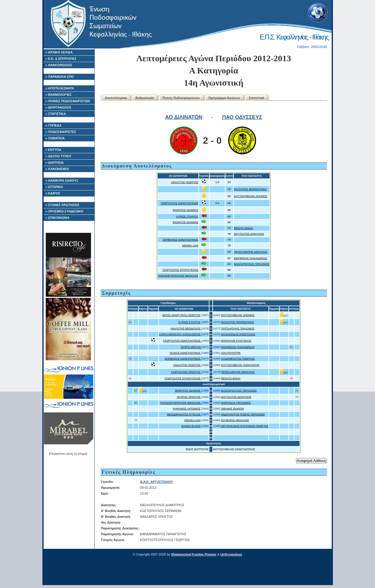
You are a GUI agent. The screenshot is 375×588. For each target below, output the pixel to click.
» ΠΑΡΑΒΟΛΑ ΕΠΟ (60, 77)
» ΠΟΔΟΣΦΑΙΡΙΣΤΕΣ (61, 132)
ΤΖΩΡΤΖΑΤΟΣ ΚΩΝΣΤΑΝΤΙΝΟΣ (180, 203)
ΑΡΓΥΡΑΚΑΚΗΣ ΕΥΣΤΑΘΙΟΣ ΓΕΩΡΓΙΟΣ (245, 426)
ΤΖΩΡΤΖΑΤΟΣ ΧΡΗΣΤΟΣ (186, 372)
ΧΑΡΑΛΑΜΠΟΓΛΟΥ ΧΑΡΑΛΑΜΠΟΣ (180, 334)
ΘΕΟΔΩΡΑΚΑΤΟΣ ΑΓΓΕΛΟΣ (184, 414)
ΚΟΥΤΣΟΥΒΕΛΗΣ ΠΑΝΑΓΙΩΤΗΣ (240, 365)
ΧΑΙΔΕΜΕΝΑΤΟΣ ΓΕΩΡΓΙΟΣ (238, 359)
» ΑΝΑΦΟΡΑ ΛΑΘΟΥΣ (62, 181)
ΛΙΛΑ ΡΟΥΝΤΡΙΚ (231, 353)
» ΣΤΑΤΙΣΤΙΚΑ (56, 114)
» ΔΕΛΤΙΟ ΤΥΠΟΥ (59, 156)
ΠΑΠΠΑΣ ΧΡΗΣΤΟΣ (189, 397)
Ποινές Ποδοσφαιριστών (181, 98)
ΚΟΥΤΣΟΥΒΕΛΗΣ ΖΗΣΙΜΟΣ (251, 196)
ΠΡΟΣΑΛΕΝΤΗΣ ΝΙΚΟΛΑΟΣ (251, 252)
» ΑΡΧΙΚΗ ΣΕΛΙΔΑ (59, 52)
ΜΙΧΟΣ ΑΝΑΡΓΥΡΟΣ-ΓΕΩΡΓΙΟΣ (181, 315)
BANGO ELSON (191, 426)
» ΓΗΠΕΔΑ (54, 125)
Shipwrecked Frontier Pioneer (194, 554)
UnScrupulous (231, 554)
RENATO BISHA (243, 228)
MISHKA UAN (190, 246)
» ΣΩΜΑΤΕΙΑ (55, 138)
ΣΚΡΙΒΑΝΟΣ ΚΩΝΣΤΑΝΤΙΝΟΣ (181, 240)
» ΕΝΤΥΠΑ (53, 150)
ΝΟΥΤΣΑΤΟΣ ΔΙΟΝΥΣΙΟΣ (249, 234)
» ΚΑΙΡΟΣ (53, 193)
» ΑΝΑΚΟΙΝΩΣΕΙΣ (59, 65)
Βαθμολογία (145, 98)
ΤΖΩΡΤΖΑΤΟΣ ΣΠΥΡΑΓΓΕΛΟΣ (180, 270)
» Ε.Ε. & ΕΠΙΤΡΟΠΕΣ (61, 59)
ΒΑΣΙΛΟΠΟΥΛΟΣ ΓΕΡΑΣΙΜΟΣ (252, 264)
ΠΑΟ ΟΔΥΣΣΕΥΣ (242, 117)
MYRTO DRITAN (191, 347)
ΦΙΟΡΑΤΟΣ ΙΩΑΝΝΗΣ (185, 210)
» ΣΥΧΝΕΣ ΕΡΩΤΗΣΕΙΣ (63, 205)
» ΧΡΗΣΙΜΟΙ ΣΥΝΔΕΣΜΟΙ (64, 211)
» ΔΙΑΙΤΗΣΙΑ (55, 163)
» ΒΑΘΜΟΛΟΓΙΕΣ (59, 95)
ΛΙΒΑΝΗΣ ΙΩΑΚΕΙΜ (233, 409)
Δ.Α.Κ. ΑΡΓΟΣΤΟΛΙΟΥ (156, 482)
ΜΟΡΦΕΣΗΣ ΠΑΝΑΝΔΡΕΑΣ (251, 258)
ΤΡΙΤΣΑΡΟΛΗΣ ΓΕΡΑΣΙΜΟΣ (238, 329)
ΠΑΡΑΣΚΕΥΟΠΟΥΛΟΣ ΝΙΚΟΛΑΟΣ (178, 276)
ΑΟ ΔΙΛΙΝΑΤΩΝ (184, 117)
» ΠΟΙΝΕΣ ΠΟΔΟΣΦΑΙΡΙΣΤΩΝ (68, 101)
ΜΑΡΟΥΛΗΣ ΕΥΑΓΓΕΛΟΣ (236, 341)
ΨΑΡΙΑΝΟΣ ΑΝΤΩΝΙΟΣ (187, 409)
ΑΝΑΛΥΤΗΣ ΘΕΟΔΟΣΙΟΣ (186, 329)
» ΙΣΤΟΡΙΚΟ (54, 187)
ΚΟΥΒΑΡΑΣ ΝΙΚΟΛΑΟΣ (235, 420)
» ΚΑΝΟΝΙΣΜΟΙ (57, 169)
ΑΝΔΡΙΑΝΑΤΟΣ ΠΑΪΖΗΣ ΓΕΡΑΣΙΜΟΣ (243, 414)
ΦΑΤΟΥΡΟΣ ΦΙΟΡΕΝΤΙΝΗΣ (250, 189)
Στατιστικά (256, 98)
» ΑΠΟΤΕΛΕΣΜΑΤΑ (60, 88)
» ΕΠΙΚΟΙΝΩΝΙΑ (58, 218)
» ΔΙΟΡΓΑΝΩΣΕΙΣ (59, 107)
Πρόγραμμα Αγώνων (224, 98)
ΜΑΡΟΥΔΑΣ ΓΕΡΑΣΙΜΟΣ (236, 403)
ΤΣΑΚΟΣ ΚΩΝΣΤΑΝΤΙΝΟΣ (185, 353)
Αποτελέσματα (116, 98)
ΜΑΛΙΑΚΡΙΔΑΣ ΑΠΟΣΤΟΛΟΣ (238, 334)
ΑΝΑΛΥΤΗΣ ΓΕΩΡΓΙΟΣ (185, 182)
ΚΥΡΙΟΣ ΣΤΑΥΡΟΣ (187, 217)
